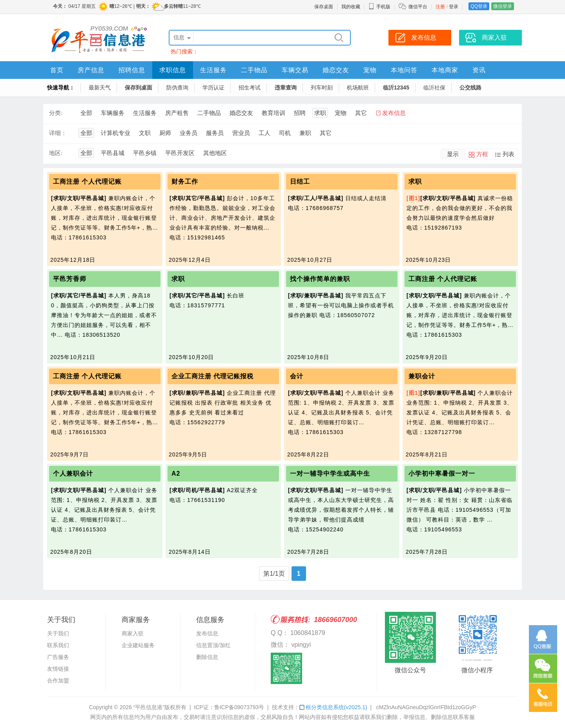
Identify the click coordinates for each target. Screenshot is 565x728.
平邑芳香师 (70, 279)
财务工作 (185, 182)
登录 (454, 7)
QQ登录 (479, 6)
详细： (58, 133)
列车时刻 (322, 88)
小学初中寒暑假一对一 (442, 473)
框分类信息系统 (333, 707)
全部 (86, 113)
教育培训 (273, 113)
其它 (361, 113)
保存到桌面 (139, 88)
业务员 (189, 133)
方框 (482, 154)
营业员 (241, 133)
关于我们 (58, 633)
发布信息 (394, 113)
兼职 (305, 133)
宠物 (370, 70)
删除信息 (207, 657)
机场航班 (358, 88)
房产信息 (91, 70)
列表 (508, 154)
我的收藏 (351, 7)
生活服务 (213, 70)
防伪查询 (177, 88)
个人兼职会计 (73, 473)
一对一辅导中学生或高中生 (330, 473)
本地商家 (445, 70)
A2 (176, 473)
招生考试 (250, 88)
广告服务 (58, 657)
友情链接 (58, 669)
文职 (145, 133)
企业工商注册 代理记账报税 (212, 376)
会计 (297, 376)
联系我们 (58, 645)
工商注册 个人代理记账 (87, 182)
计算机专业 (116, 133)
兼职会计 (422, 376)
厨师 (165, 133)
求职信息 (173, 70)
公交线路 (470, 88)
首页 (57, 70)
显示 (453, 154)
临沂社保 (434, 88)
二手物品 (254, 70)
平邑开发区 (180, 153)
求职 (320, 113)
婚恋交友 (336, 70)
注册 (440, 7)
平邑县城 (113, 153)
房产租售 (177, 113)
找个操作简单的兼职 (320, 279)
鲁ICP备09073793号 (239, 707)
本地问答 (404, 70)
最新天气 (100, 88)
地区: (56, 153)
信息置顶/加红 (213, 645)
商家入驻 (133, 633)
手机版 (379, 7)
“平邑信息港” (149, 707)
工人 (264, 133)
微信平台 (418, 7)
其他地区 (215, 153)
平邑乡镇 (145, 153)
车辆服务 (113, 113)
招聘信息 (132, 70)
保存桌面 (324, 7)
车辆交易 (295, 70)
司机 (285, 133)
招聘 (300, 113)
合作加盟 (58, 681)
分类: (56, 113)
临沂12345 (396, 88)
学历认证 (213, 88)
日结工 (300, 182)
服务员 (215, 133)
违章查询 (286, 88)
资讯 (479, 70)
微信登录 (503, 6)
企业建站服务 (138, 645)
